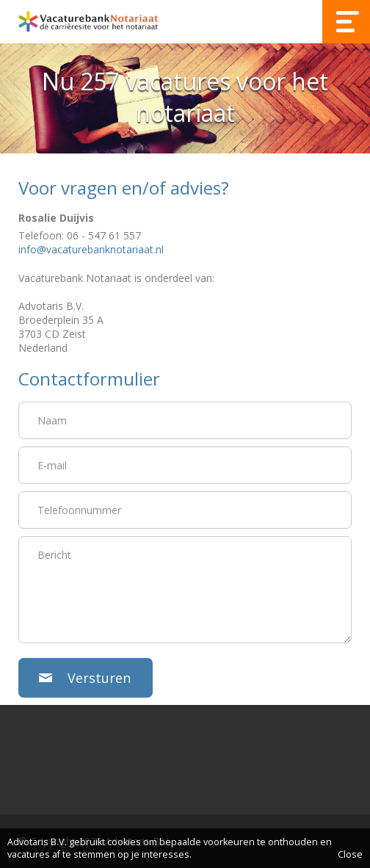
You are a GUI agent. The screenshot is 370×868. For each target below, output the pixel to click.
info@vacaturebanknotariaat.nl (91, 249)
